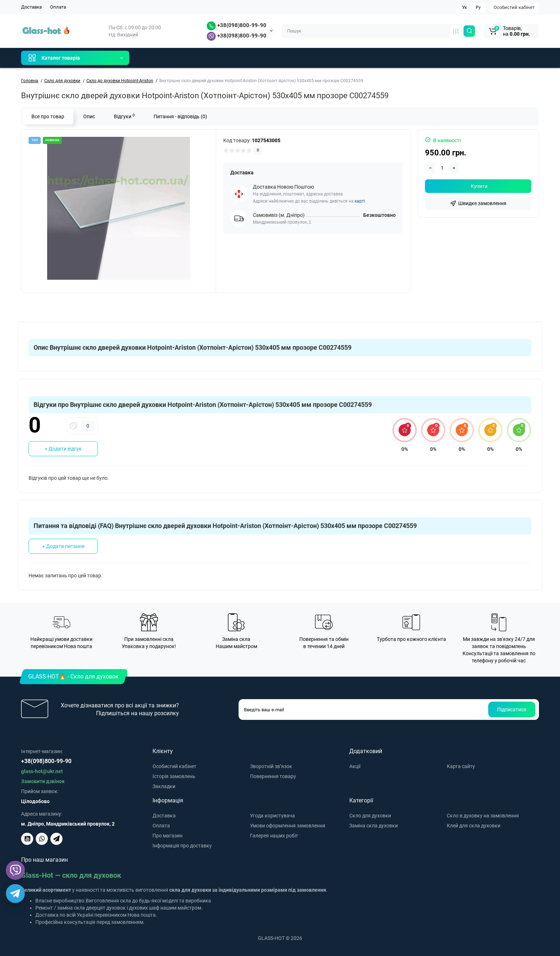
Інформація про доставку (182, 846)
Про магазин (167, 836)
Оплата (58, 7)
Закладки (164, 786)
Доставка (31, 7)
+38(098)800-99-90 (237, 25)
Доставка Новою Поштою (283, 187)
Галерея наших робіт (274, 836)
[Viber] (15, 870)
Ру (478, 8)
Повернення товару (273, 776)
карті (360, 201)
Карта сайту (461, 766)
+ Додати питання (63, 546)
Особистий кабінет (514, 7)
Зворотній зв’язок (271, 766)
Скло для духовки (370, 816)
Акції (355, 766)
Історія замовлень (174, 776)
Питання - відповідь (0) (180, 116)
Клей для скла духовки (474, 826)
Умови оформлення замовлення (288, 826)
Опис (89, 116)
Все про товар (48, 116)
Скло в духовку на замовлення (483, 816)
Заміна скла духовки (374, 826)
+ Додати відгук (63, 449)
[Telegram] (15, 893)
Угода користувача (272, 816)
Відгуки (124, 116)
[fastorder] (478, 203)
